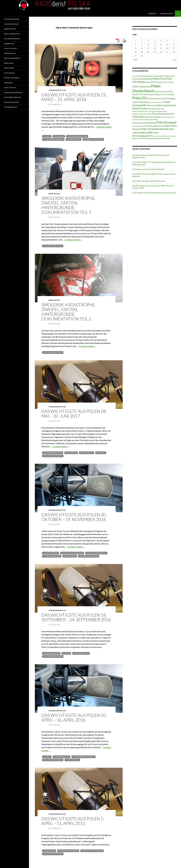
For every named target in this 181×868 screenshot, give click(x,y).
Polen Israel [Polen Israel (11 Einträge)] (151, 105)
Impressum (152, 13)
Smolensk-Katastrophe (94, 139)
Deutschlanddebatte (12, 58)
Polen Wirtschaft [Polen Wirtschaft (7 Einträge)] (158, 136)
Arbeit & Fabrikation (12, 34)
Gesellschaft (9, 68)
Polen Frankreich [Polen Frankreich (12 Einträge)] (140, 102)
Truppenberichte (11, 107)
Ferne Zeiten (54, 194)
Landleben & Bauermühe (13, 93)
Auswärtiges (9, 44)
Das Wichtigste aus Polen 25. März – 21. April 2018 (74, 97)
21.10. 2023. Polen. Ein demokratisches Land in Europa (154, 193)
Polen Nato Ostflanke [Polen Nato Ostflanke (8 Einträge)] (153, 117)
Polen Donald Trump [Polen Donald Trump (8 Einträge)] (161, 92)
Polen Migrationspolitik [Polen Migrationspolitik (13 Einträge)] (163, 114)
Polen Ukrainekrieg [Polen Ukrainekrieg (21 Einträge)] (152, 129)
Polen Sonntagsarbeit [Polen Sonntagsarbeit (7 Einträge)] (140, 126)
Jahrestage (8, 83)
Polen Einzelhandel (52, 653)
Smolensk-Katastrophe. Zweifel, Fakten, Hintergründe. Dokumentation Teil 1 (69, 205)
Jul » (175, 60)
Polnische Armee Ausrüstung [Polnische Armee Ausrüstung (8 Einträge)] (143, 138)
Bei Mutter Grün (10, 48)
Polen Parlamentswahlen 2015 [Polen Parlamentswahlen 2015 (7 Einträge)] (143, 120)
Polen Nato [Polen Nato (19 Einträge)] (139, 117)
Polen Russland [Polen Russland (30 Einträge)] (166, 122)
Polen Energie (71, 453)
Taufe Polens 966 (73, 760)
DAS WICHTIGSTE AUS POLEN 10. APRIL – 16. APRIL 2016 (74, 718)
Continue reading (73, 240)
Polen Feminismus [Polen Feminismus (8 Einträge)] (154, 99)
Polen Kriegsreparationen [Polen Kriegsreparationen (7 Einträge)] (154, 111)
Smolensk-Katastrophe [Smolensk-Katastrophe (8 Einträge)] (162, 138)
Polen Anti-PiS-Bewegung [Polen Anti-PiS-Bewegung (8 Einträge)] (154, 82)
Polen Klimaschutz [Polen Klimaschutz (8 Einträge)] (154, 109)
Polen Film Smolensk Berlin (72, 553)
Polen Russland (87, 453)
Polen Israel (59, 136)
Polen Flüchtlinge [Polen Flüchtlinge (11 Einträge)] (168, 98)
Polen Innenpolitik (81, 653)
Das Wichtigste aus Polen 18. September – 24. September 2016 (76, 617)
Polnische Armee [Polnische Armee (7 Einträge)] (170, 136)
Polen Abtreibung (51, 553)
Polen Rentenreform (52, 556)
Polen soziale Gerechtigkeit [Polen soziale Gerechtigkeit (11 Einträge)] (159, 126)
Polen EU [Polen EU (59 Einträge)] (139, 98)
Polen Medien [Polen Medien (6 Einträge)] (147, 114)
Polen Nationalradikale (97, 553)
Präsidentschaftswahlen (92, 851)
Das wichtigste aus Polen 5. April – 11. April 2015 (73, 821)
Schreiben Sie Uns (166, 13)
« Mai (135, 60)
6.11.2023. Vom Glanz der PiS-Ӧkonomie (149, 181)
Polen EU (47, 136)
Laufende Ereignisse (12, 19)
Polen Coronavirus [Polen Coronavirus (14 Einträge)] (141, 87)
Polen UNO (101, 453)
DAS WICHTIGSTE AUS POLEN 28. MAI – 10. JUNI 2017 (74, 414)
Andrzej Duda (49, 851)
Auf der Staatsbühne (12, 39)
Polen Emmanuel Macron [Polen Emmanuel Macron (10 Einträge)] (152, 94)
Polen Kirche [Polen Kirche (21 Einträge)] (139, 108)
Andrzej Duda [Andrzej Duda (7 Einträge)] (137, 76)
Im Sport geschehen (12, 78)
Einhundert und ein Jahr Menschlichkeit (148, 169)
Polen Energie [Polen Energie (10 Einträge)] (168, 94)
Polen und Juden (74, 139)
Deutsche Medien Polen (53, 453)
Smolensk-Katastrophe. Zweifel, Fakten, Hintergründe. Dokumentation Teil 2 (69, 312)
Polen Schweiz (70, 556)
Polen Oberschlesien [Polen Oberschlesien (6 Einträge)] (168, 117)
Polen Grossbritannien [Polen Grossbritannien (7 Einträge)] (155, 102)
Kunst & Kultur (10, 88)
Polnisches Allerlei (11, 102)
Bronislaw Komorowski (68, 851)
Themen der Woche (57, 90)
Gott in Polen (9, 73)
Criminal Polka (10, 53)
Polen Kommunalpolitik (77, 136)
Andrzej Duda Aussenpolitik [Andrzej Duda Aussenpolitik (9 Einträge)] (153, 76)
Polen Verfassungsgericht (84, 757)
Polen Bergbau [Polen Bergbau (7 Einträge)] (169, 82)
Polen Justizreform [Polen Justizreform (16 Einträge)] (166, 105)
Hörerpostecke (10, 29)
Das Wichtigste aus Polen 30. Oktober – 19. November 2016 (74, 517)
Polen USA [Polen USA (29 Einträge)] (146, 132)
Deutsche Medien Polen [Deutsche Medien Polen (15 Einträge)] (154, 79)
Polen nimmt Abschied (12, 97)
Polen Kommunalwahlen (54, 139)
